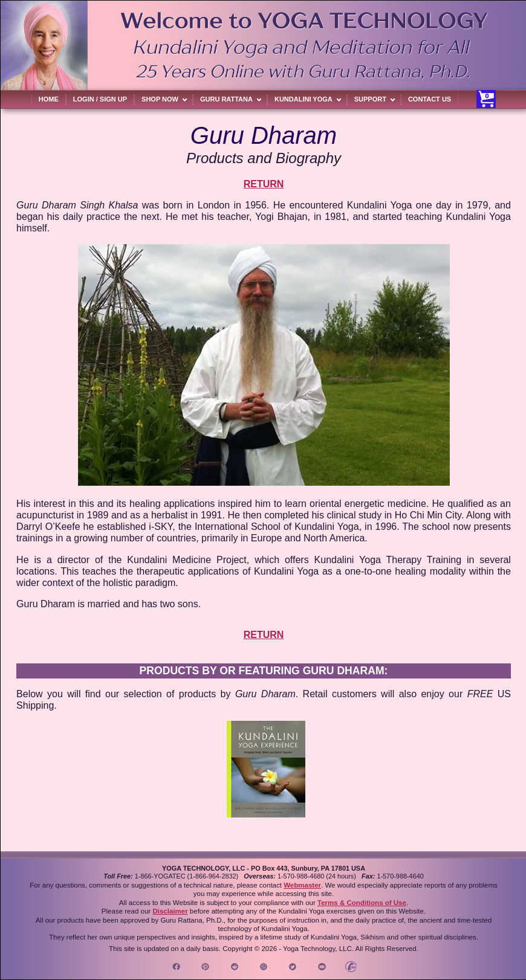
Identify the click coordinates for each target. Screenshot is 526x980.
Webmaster (302, 885)
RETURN (264, 184)
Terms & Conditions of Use (362, 903)
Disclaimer (170, 911)
